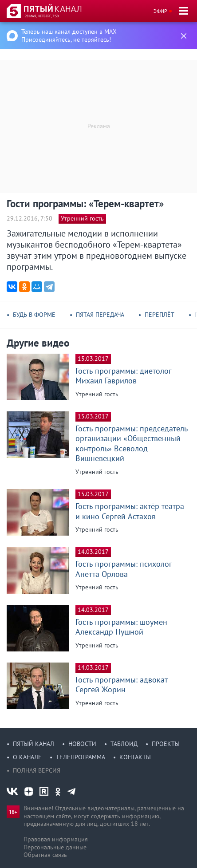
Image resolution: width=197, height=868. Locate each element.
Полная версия (37, 770)
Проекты (166, 744)
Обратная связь (45, 855)
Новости (82, 744)
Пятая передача (100, 315)
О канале (27, 757)
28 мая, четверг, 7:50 (42, 16)
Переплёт (160, 315)
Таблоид (124, 744)
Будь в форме (34, 315)
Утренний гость (82, 218)
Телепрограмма (81, 757)
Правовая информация (56, 839)
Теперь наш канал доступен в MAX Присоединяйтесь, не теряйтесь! (69, 36)
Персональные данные (55, 847)
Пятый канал (33, 744)
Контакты (135, 757)
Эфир (160, 11)
